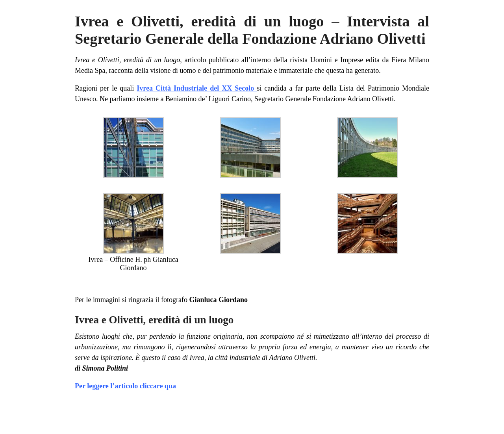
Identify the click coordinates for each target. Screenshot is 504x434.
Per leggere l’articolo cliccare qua (125, 386)
